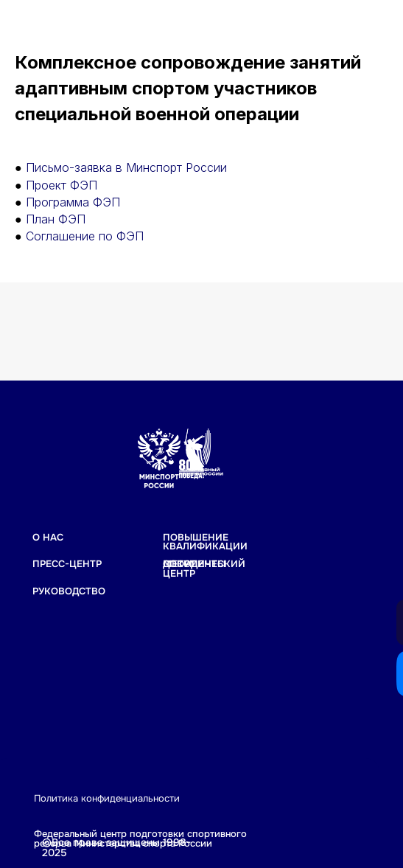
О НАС (48, 538)
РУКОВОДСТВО (69, 591)
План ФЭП (56, 219)
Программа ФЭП (73, 202)
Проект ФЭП (62, 185)
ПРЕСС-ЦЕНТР (67, 564)
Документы (194, 564)
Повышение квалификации (205, 542)
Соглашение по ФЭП (85, 236)
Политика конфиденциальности (107, 799)
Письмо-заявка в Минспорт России (126, 167)
